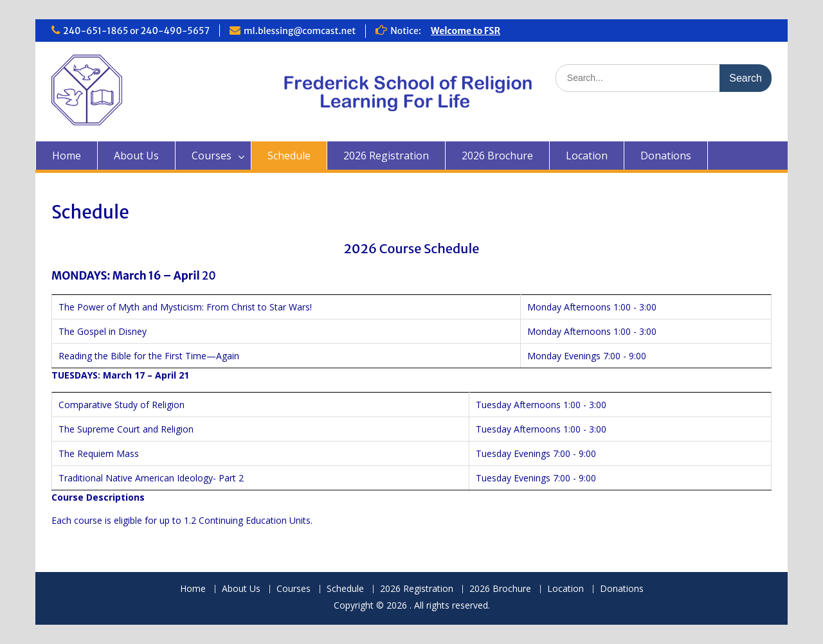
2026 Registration (386, 156)
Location (587, 156)
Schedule (289, 156)
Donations (666, 156)
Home (67, 156)
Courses (212, 156)
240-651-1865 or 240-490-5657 (136, 31)
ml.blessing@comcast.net (300, 31)
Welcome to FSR (466, 31)
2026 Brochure (497, 156)
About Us (136, 156)
